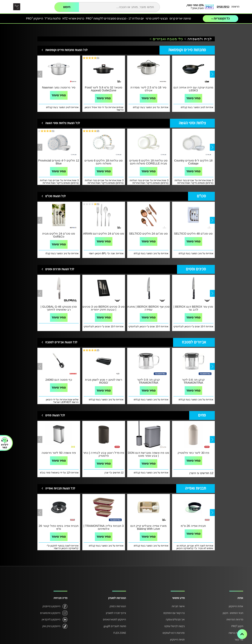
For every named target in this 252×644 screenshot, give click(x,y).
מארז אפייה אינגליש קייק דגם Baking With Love (149, 527)
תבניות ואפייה (195, 489)
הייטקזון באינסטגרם (50, 613)
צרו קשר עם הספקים (174, 613)
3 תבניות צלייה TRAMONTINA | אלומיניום (104, 527)
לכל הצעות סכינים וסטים (60, 269)
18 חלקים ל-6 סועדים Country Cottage (193, 162)
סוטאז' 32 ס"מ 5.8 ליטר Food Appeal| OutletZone (104, 89)
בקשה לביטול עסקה (174, 626)
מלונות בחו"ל (53, 18)
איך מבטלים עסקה (175, 619)
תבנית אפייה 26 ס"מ (193, 526)
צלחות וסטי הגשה (192, 123)
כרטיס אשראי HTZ (73, 18)
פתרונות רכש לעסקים (174, 633)
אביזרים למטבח (194, 342)
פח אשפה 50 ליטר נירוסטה (59, 453)
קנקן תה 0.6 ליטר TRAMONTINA (193, 381)
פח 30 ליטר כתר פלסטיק (193, 453)
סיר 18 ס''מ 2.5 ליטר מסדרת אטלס (148, 89)
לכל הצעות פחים (55, 415)
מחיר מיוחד (59, 95)
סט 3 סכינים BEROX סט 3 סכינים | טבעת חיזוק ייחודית (104, 308)
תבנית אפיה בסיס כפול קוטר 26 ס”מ (59, 527)
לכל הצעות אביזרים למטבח (61, 342)
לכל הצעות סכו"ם (56, 196)
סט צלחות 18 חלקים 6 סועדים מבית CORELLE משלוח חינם (149, 162)
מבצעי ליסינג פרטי (157, 18)
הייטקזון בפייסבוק (51, 606)
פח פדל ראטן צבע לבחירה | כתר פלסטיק (104, 454)
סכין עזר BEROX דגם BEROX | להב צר (193, 308)
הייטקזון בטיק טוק (51, 626)
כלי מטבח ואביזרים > (166, 39)
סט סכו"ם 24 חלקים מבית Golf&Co (59, 235)
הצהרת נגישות (236, 633)
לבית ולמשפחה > (198, 39)
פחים (202, 415)
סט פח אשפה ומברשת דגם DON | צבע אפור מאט (148, 454)
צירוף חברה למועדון (116, 613)
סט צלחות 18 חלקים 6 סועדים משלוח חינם (104, 162)
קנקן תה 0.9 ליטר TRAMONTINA (148, 381)
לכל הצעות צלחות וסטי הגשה (63, 123)
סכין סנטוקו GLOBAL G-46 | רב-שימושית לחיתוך (59, 308)
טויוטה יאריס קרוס (180, 18)
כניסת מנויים (223, 6)
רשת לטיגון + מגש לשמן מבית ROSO (104, 381)
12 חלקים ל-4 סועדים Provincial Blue (59, 162)
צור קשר (239, 639)
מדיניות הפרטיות (235, 619)
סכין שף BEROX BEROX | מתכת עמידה (148, 308)
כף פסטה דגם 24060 (59, 380)
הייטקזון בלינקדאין (51, 619)
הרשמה (235, 6)
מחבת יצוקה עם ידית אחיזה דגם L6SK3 (193, 89)
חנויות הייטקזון (177, 639)
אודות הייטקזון (236, 606)
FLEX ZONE (120, 633)
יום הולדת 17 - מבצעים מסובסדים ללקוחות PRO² (115, 18)
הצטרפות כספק (118, 606)
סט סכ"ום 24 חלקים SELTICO (149, 233)
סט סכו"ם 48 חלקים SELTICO (193, 233)
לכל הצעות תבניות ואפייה (60, 489)
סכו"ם (201, 196)
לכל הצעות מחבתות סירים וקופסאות (66, 50)
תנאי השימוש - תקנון (233, 613)
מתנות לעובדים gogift (115, 626)
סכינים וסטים (196, 269)
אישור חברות (178, 606)
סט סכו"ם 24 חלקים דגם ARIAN (104, 233)
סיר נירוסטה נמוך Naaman (59, 87)
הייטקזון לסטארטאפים (114, 619)
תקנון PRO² (237, 626)
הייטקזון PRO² (35, 18)
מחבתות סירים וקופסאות (187, 50)
